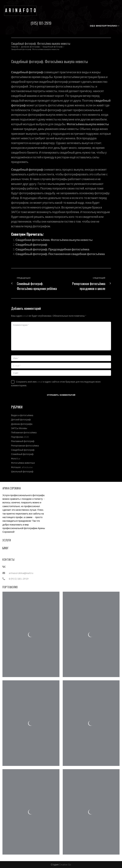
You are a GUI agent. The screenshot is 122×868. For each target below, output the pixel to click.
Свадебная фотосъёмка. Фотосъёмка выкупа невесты (55, 240)
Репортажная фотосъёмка (25, 446)
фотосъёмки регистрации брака (84, 77)
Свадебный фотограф (52, 47)
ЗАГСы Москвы (19, 428)
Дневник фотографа (30, 47)
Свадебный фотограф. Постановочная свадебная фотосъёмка (61, 254)
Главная (15, 47)
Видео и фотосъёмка (22, 415)
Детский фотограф (21, 419)
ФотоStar (16, 459)
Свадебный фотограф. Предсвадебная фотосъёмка (53, 249)
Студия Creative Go (61, 864)
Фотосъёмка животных (23, 463)
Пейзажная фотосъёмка (24, 432)
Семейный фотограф (22, 454)
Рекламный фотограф (23, 441)
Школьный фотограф (22, 471)
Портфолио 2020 (20, 437)
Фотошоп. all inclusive (22, 467)
